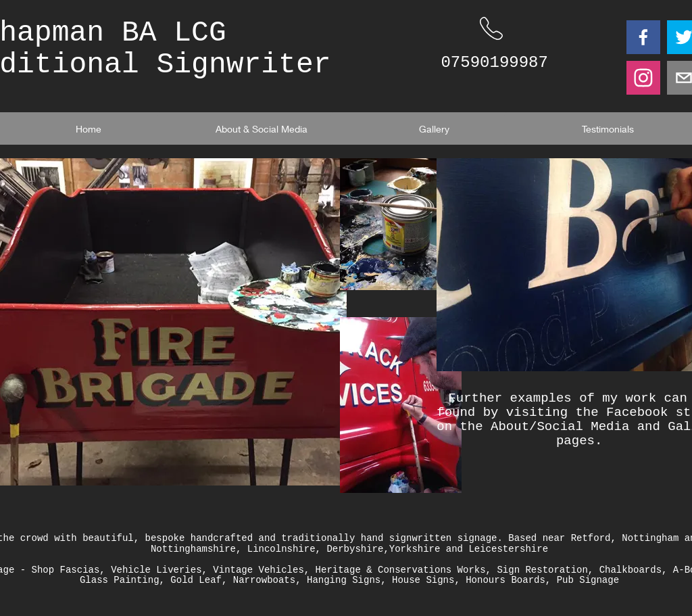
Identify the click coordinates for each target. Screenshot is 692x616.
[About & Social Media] (262, 128)
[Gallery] (435, 128)
